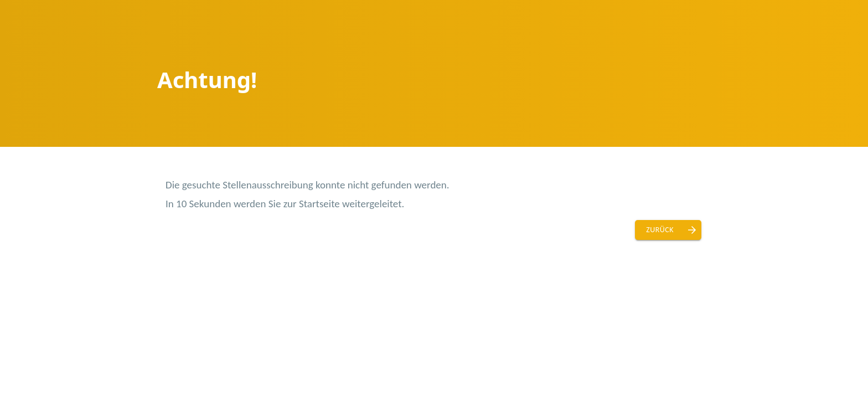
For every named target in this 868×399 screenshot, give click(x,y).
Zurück (660, 230)
